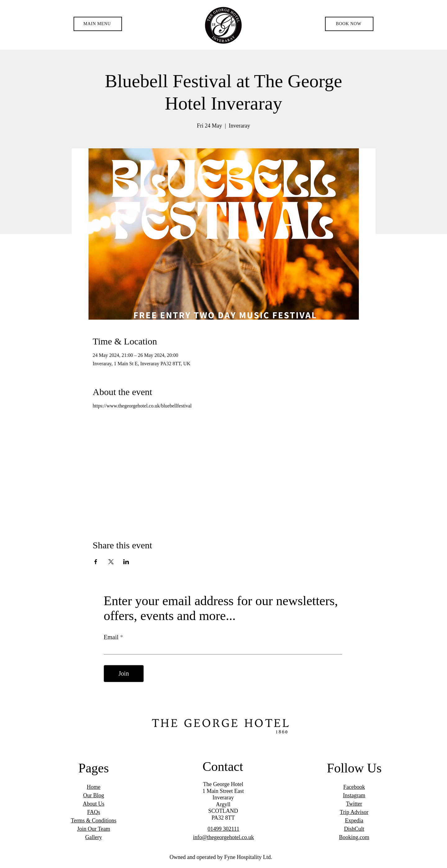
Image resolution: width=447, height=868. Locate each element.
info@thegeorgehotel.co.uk (223, 837)
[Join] (124, 674)
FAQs (94, 812)
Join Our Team (93, 829)
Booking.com (354, 837)
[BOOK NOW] (349, 24)
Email (112, 637)
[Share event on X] (111, 562)
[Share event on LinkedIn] (126, 562)
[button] (98, 24)
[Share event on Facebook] (96, 562)
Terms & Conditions (94, 821)
